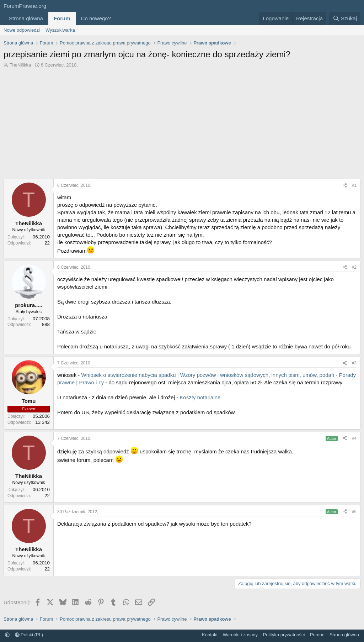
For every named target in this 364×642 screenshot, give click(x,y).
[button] (117, 18)
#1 (354, 185)
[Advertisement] (182, 122)
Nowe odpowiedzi (22, 30)
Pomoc (317, 635)
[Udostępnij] (345, 186)
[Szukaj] (345, 18)
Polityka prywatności (284, 635)
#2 (354, 267)
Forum (62, 18)
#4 (354, 438)
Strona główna (26, 18)
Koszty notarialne (200, 397)
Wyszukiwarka (60, 30)
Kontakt (210, 635)
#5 (354, 512)
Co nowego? (96, 18)
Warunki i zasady (240, 635)
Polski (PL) (29, 635)
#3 (354, 363)
